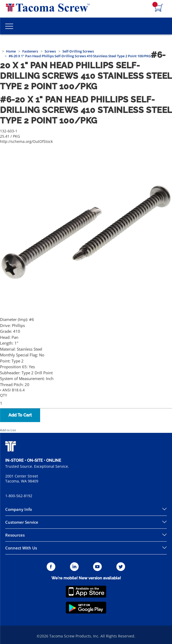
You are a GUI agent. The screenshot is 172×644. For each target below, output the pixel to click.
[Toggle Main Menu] (9, 26)
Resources (15, 535)
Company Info (19, 509)
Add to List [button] (8, 430)
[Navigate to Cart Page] (159, 8)
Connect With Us (21, 548)
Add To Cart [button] (20, 415)
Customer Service (22, 522)
